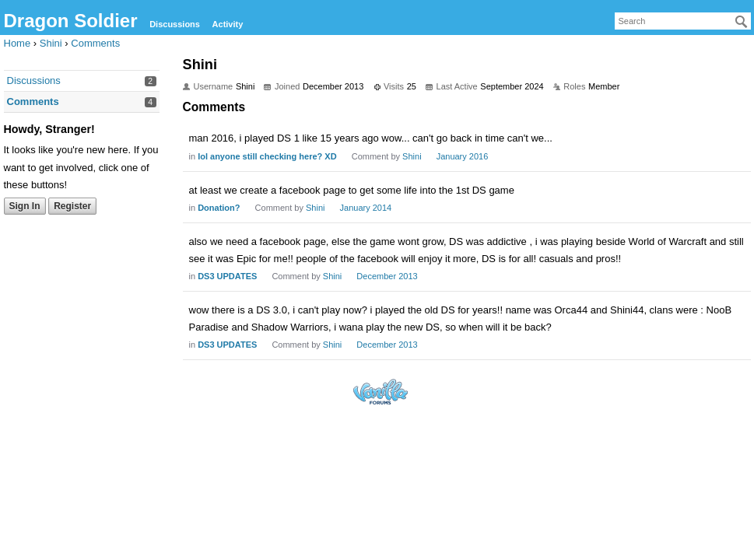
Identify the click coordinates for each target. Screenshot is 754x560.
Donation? (219, 208)
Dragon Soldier (71, 21)
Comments (33, 101)
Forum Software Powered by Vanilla (381, 392)
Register (72, 206)
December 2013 (387, 276)
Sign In (25, 206)
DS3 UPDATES (227, 276)
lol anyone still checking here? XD (267, 156)
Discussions (175, 24)
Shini (412, 156)
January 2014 (366, 208)
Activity (228, 24)
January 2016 (463, 156)
